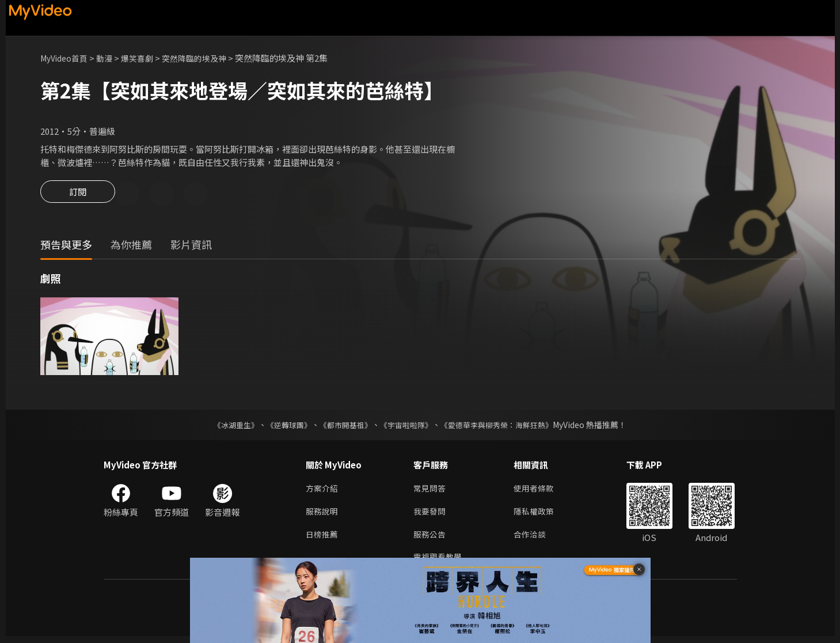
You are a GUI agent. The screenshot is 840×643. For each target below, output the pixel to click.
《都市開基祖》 (343, 426)
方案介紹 (323, 491)
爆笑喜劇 (145, 58)
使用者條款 (539, 491)
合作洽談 (534, 539)
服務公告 (431, 539)
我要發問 (431, 515)
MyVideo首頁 (66, 58)
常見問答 (431, 491)
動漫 (110, 58)
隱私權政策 (539, 515)
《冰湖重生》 (226, 426)
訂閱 (78, 195)
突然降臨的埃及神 (205, 58)
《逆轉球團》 (283, 426)
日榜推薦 (323, 539)
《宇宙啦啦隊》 (408, 426)
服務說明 (323, 515)
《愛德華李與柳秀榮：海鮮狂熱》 (504, 426)
